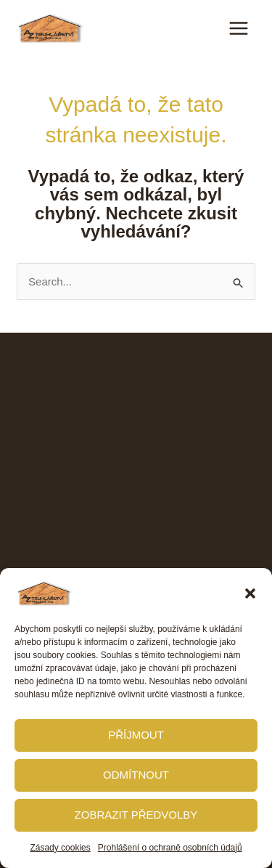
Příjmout (136, 735)
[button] (250, 593)
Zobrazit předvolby (136, 815)
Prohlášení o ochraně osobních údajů (170, 848)
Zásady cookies (60, 848)
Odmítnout (136, 775)
